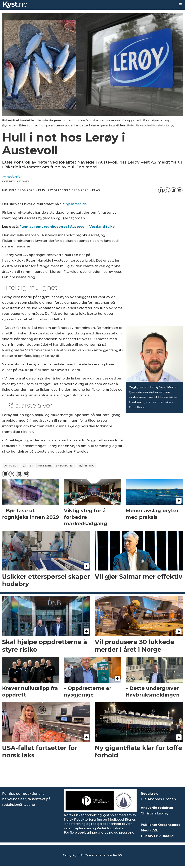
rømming (87, 466)
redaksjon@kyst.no (19, 805)
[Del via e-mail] (180, 190)
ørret (28, 466)
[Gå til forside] (15, 5)
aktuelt (11, 466)
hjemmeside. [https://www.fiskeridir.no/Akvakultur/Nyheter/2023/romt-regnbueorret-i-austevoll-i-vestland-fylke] (77, 204)
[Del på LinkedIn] (173, 190)
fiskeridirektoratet (56, 466)
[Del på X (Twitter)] (167, 190)
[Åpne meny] (180, 5)
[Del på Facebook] (161, 190)
